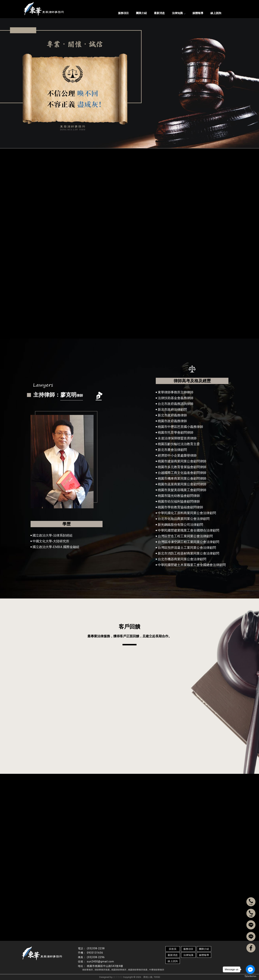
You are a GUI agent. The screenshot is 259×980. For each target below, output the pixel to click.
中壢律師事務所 (157, 970)
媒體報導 (198, 13)
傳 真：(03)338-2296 (232, 901)
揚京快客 (118, 977)
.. (142, 977)
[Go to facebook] (250, 969)
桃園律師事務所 (119, 970)
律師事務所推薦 (102, 970)
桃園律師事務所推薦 (138, 970)
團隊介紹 (141, 13)
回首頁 (173, 949)
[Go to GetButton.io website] (250, 976)
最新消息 (159, 13)
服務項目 (123, 13)
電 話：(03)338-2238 (232, 890)
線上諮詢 (216, 13)
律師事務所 (88, 970)
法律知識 (179, 13)
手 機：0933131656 (232, 896)
